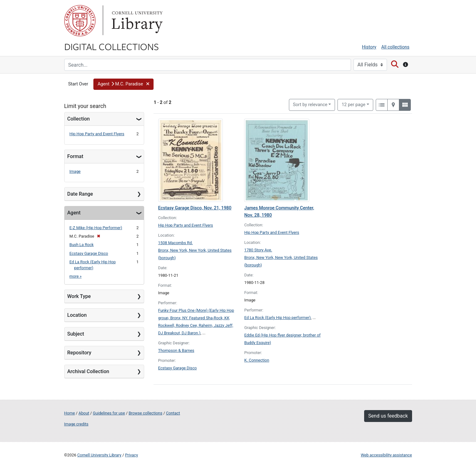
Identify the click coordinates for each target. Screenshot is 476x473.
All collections (395, 47)
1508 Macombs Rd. (176, 243)
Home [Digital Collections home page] (70, 413)
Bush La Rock (82, 245)
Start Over (78, 84)
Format (75, 156)
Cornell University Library (99, 455)
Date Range (80, 194)
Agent (74, 213)
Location (77, 315)
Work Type (79, 296)
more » (76, 276)
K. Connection (257, 360)
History (369, 47)
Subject (76, 334)
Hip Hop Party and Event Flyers (97, 134)
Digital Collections (112, 46)
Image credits (76, 424)
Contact (173, 413)
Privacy (131, 455)
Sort (310, 105)
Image (75, 171)
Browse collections (145, 413)
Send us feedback (388, 416)
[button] (123, 84)
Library (136, 21)
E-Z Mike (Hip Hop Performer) (96, 228)
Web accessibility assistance (386, 455)
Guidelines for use (109, 413)
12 (353, 104)
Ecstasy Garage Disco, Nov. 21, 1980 (195, 208)
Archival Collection (88, 371)
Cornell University (80, 21)
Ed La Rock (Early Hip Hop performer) (277, 318)
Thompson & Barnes (176, 350)
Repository (79, 353)
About (84, 413)
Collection (79, 119)
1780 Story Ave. (258, 250)
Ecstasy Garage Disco (89, 253)
